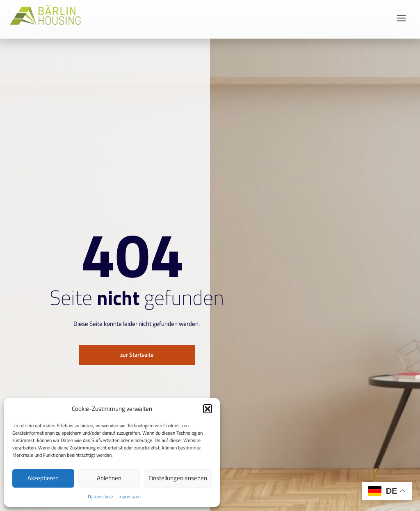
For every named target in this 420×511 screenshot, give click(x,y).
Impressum (129, 496)
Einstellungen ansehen (178, 478)
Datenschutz (100, 496)
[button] (208, 409)
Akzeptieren (43, 478)
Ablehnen (109, 478)
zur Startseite (137, 355)
